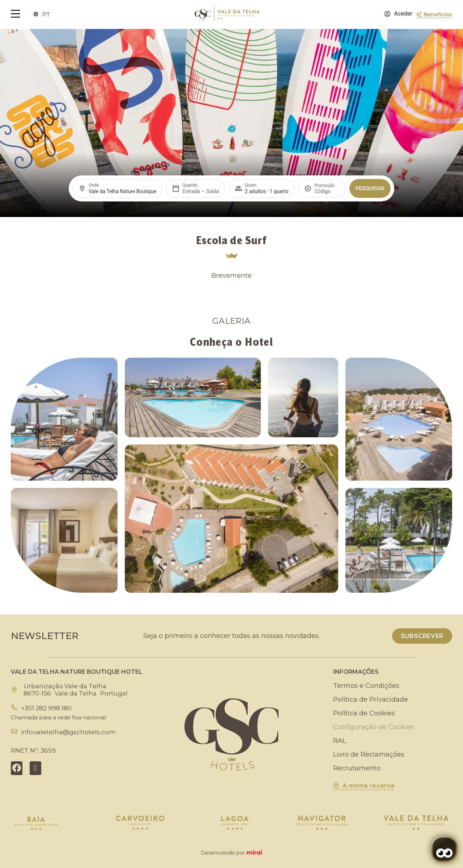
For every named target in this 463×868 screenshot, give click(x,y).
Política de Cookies (364, 713)
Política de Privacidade (371, 699)
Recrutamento (357, 768)
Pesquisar (370, 188)
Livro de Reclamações (369, 754)
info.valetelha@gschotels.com (68, 732)
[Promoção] (327, 191)
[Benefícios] (419, 14)
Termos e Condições (366, 686)
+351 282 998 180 (46, 708)
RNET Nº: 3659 (33, 750)
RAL (340, 741)
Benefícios (438, 14)
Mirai (254, 853)
